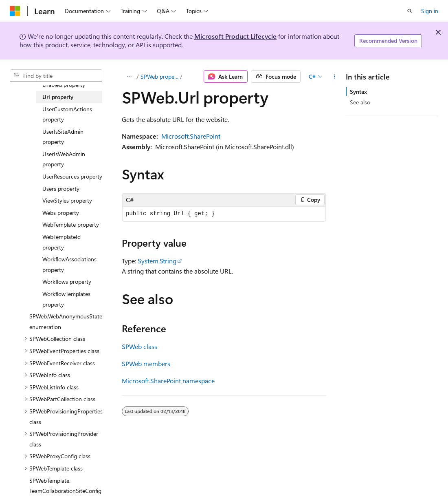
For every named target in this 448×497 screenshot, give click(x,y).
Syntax (358, 92)
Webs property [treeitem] (61, 213)
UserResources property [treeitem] (72, 176)
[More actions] (334, 77)
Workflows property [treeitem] (67, 282)
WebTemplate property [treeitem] (71, 224)
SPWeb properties (160, 76)
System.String (157, 261)
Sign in (430, 11)
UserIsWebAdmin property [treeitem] (64, 159)
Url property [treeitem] (58, 97)
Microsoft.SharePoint (191, 136)
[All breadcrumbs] (129, 77)
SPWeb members (146, 363)
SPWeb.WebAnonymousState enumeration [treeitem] (66, 321)
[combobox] (56, 76)
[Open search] (410, 11)
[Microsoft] (15, 11)
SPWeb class (139, 346)
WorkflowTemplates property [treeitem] (66, 299)
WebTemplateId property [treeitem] (61, 242)
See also (360, 102)
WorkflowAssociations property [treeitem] (69, 264)
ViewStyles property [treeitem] (67, 200)
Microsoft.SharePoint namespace (168, 381)
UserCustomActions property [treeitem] (67, 114)
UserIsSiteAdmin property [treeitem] (63, 137)
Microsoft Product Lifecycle (235, 36)
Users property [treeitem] (61, 189)
